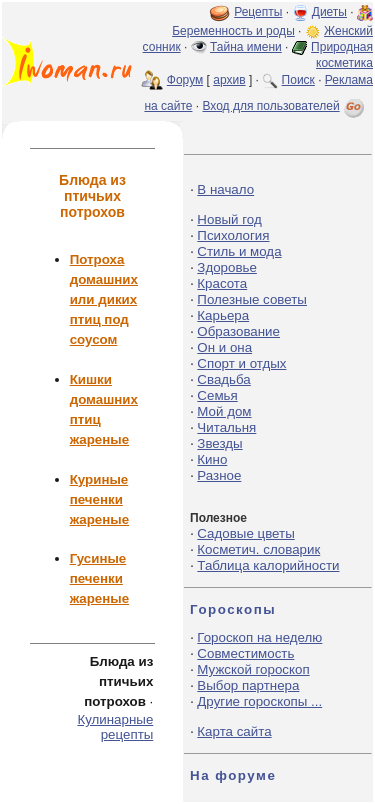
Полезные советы (252, 299)
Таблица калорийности (268, 565)
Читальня (226, 427)
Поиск (298, 80)
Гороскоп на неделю (259, 637)
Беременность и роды (233, 31)
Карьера (223, 315)
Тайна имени (246, 47)
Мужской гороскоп (253, 669)
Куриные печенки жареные (99, 499)
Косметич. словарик (258, 549)
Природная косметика (342, 55)
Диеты (329, 12)
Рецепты (258, 12)
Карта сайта (234, 731)
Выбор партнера (248, 685)
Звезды (219, 443)
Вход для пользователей (285, 106)
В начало (225, 189)
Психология (233, 235)
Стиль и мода (239, 251)
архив (229, 80)
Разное (219, 475)
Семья (217, 395)
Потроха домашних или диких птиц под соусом (104, 299)
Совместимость (245, 653)
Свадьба (223, 379)
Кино (212, 459)
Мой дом (224, 411)
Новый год (229, 219)
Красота (222, 283)
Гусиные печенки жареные (99, 578)
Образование (238, 331)
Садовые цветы (245, 533)
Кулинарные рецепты (115, 727)
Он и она (224, 347)
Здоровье (227, 267)
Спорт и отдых (241, 363)
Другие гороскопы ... (259, 701)
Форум (185, 80)
